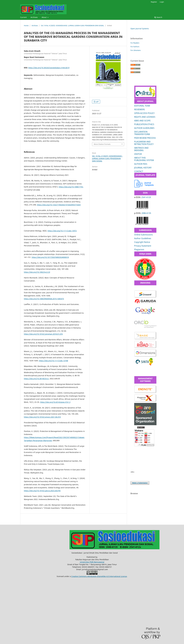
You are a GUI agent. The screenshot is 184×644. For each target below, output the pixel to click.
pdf (97, 102)
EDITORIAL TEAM (142, 106)
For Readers (135, 43)
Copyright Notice (142, 242)
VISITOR (138, 154)
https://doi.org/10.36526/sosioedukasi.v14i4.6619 (49, 68)
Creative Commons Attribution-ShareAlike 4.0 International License (99, 576)
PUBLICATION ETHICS (144, 124)
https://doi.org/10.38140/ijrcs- (37, 379)
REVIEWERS (140, 109)
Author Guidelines (143, 238)
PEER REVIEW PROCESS (145, 138)
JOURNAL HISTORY (143, 168)
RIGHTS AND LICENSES (145, 117)
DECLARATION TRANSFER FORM (142, 133)
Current (23, 17)
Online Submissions (143, 235)
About (44, 17)
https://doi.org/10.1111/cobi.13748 (53, 361)
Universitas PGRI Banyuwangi (92, 562)
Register (154, 2)
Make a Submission (140, 483)
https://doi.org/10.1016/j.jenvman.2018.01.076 (43, 334)
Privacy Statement (143, 246)
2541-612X (146, 197)
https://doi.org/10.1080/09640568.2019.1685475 (44, 299)
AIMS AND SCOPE (142, 121)
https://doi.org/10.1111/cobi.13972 (62, 231)
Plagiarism (139, 250)
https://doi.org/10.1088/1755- (71, 187)
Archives (34, 17)
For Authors (135, 47)
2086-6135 (146, 213)
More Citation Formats (102, 144)
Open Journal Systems (140, 29)
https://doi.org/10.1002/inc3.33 (37, 272)
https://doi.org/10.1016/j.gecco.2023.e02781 (42, 491)
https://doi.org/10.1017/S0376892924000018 (50, 257)
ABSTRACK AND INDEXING (141, 149)
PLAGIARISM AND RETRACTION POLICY (144, 143)
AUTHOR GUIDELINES (144, 128)
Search (158, 17)
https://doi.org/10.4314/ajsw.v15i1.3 (55, 402)
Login (162, 2)
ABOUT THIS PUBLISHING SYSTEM (144, 159)
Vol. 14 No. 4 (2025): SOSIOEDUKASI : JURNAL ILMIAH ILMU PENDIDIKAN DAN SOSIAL (72, 26)
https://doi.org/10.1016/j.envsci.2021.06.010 (42, 417)
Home (26, 26)
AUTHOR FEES (141, 164)
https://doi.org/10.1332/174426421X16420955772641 (59, 205)
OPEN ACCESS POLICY (144, 113)
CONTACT (139, 171)
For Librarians (136, 50)
